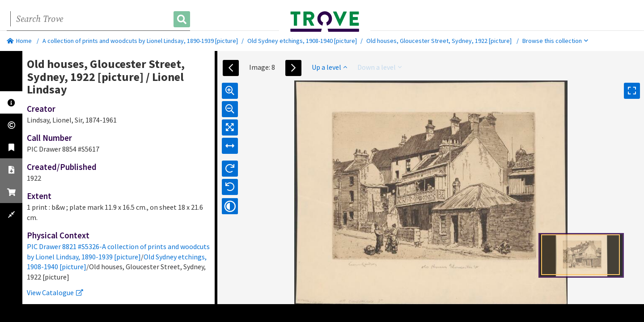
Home (19, 41)
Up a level (329, 67)
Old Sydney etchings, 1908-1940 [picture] (302, 41)
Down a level (379, 67)
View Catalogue (55, 292)
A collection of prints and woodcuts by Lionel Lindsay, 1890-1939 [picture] (140, 41)
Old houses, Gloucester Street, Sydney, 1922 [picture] (439, 41)
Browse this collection (555, 41)
